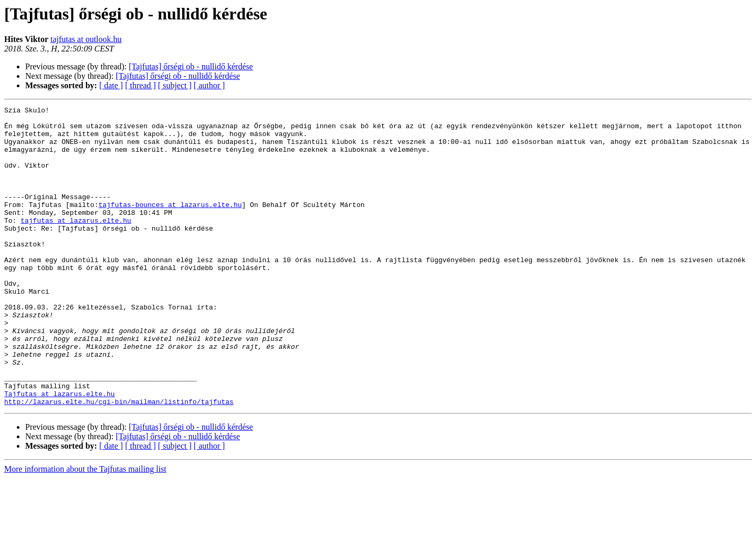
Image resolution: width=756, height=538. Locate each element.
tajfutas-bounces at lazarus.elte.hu (170, 225)
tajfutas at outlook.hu (86, 39)
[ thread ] (140, 85)
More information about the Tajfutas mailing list (85, 529)
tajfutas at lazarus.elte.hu (76, 244)
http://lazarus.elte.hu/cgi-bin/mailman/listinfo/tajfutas (119, 461)
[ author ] (209, 85)
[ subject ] (175, 85)
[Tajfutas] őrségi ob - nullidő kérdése (191, 66)
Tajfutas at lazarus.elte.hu (60, 452)
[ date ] (111, 85)
